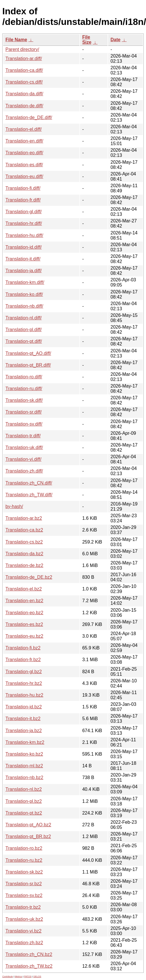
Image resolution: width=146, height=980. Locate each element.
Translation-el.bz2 (24, 589)
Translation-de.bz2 (24, 565)
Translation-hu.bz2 (24, 695)
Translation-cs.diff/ (24, 82)
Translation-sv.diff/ (24, 424)
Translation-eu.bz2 (24, 636)
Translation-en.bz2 (24, 601)
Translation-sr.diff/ (24, 412)
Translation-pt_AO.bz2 (28, 825)
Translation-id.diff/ (24, 247)
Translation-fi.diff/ (23, 188)
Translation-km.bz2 (25, 742)
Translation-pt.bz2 (24, 813)
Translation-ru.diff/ (24, 389)
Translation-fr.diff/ (23, 200)
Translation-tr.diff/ (23, 436)
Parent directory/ (22, 49)
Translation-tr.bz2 (23, 907)
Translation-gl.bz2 (24, 672)
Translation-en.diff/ (24, 141)
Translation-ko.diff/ (24, 294)
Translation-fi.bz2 (23, 648)
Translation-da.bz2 (24, 554)
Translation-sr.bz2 (24, 884)
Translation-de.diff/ (24, 106)
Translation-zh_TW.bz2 (29, 966)
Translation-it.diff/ (23, 259)
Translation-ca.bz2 (24, 530)
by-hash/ (14, 506)
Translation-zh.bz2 (24, 943)
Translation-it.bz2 (23, 719)
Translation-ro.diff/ (24, 377)
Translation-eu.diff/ (24, 176)
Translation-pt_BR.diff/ (28, 365)
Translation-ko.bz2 (24, 754)
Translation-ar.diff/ (24, 59)
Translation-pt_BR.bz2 (28, 836)
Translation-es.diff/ (24, 165)
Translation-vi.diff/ (23, 459)
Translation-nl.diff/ (24, 318)
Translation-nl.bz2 (24, 789)
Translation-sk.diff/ (24, 400)
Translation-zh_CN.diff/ (29, 483)
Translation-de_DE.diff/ (29, 117)
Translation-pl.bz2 (24, 801)
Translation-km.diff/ (25, 282)
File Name (16, 40)
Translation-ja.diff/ (24, 271)
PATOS (28, 976)
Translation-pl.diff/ (24, 330)
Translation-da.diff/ (24, 94)
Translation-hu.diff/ (24, 235)
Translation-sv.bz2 (24, 895)
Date (115, 40)
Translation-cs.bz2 (24, 542)
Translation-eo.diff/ (24, 153)
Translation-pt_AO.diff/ (28, 353)
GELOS (37, 976)
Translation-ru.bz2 (24, 860)
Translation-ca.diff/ (24, 70)
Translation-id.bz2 (24, 707)
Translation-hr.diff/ (24, 223)
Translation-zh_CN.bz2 (29, 954)
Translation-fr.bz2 (23, 660)
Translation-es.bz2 (24, 624)
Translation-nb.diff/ (24, 306)
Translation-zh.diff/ (24, 471)
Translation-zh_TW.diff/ (29, 495)
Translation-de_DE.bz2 (29, 577)
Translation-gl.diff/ (24, 212)
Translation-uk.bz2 (24, 919)
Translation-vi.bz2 (24, 931)
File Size (87, 40)
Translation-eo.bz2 (24, 613)
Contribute (8, 976)
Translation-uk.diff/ (24, 447)
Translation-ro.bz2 (24, 848)
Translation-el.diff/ (24, 129)
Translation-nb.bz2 (24, 778)
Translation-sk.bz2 (24, 872)
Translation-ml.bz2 (24, 766)
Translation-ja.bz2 (24, 731)
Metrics (18, 976)
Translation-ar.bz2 (24, 518)
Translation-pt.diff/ (24, 341)
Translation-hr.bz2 (24, 683)
